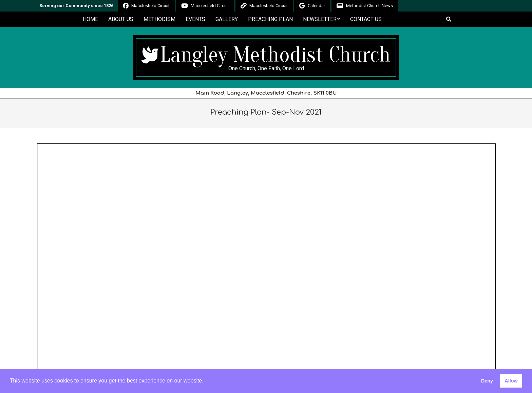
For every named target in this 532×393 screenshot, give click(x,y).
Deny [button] (487, 381)
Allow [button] (511, 381)
